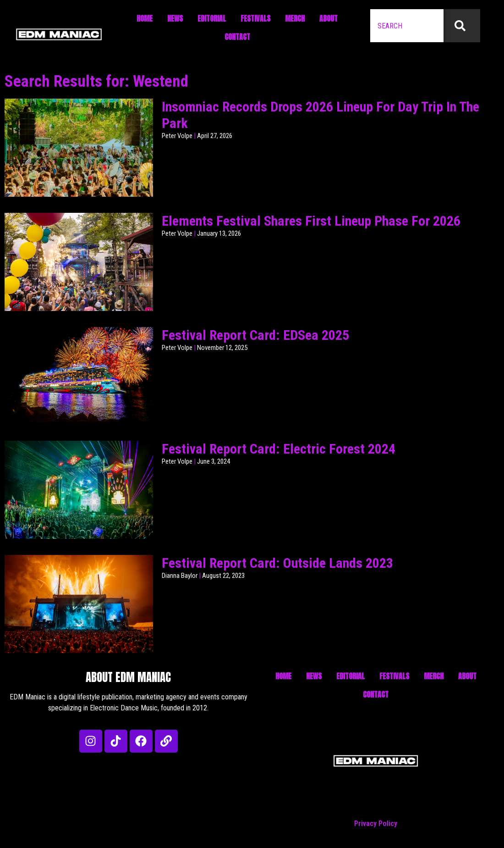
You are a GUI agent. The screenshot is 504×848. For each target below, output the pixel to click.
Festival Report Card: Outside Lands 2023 (277, 563)
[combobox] (407, 26)
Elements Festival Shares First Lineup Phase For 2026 (311, 221)
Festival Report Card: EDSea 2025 (255, 335)
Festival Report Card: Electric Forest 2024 (279, 449)
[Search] (462, 26)
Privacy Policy (376, 823)
